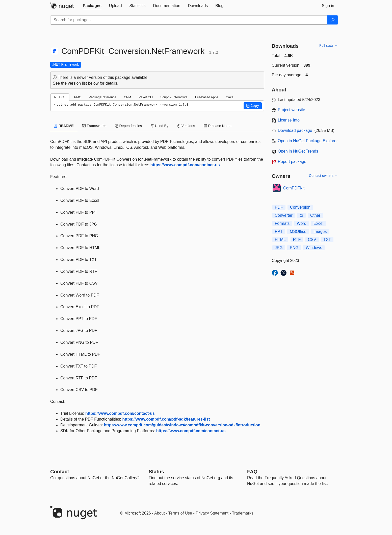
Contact (60, 472)
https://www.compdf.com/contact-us (185, 165)
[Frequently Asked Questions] (252, 472)
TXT (327, 240)
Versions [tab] (186, 126)
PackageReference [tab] (103, 97)
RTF (297, 240)
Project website (292, 110)
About (160, 513)
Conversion (300, 207)
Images (320, 232)
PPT (279, 232)
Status (156, 472)
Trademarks (243, 513)
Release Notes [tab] (218, 126)
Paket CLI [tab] (146, 97)
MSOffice (298, 232)
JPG (279, 248)
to (301, 215)
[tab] (92, 6)
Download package (295, 130)
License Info (289, 120)
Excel (318, 223)
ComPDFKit (294, 188)
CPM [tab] (127, 97)
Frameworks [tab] (94, 126)
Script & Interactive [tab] (174, 97)
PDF (279, 207)
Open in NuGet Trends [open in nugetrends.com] (298, 151)
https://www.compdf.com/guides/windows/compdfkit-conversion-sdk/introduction (182, 425)
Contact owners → (323, 176)
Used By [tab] (159, 126)
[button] (253, 106)
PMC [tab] (77, 97)
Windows (314, 248)
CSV (312, 240)
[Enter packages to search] (189, 20)
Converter (284, 215)
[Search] (333, 20)
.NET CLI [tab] (60, 97)
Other (315, 215)
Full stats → (329, 45)
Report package (292, 162)
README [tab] (64, 126)
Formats (282, 223)
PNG (294, 248)
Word (302, 223)
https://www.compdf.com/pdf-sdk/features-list (166, 419)
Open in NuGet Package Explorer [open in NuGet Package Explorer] (308, 141)
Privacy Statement (212, 513)
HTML (280, 240)
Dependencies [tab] (128, 126)
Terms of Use (180, 513)
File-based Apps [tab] (207, 97)
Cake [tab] (229, 97)
